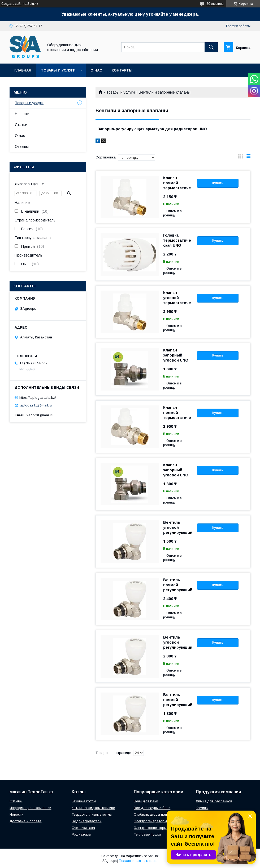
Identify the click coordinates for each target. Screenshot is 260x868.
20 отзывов (215, 4)
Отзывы (22, 146)
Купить (218, 183)
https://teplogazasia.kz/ (38, 398)
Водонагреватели (86, 821)
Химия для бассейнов (214, 801)
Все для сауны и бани (152, 808)
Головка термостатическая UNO (177, 240)
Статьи (21, 125)
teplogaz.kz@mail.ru (36, 405)
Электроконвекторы (150, 828)
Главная (23, 70)
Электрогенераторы (150, 821)
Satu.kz (153, 856)
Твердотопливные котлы (92, 814)
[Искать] (211, 47)
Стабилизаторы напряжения (157, 814)
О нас (96, 70)
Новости (22, 114)
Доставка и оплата (25, 821)
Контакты (122, 70)
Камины (202, 808)
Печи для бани (146, 801)
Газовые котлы (84, 801)
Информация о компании (30, 808)
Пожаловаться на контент (138, 861)
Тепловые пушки (147, 834)
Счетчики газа (83, 828)
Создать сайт (11, 4)
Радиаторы (81, 834)
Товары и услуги (58, 70)
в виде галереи (241, 157)
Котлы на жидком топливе (93, 808)
